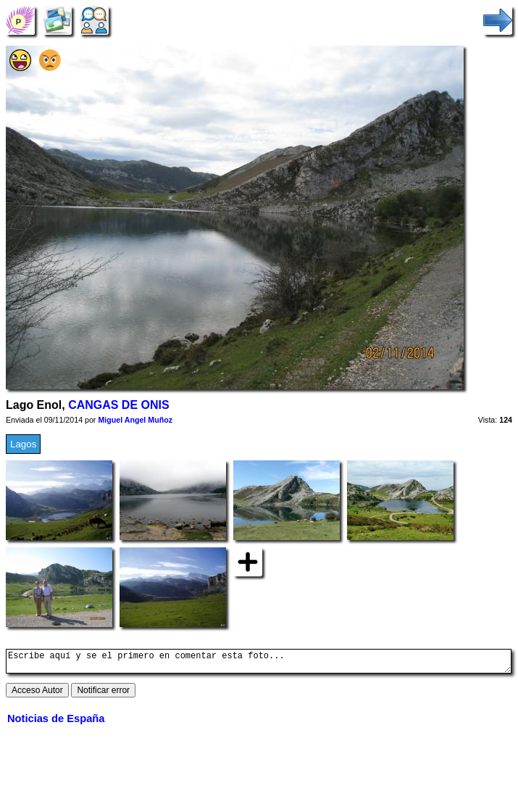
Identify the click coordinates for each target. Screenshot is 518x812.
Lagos (23, 444)
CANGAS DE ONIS (118, 405)
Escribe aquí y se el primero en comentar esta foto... (259, 663)
